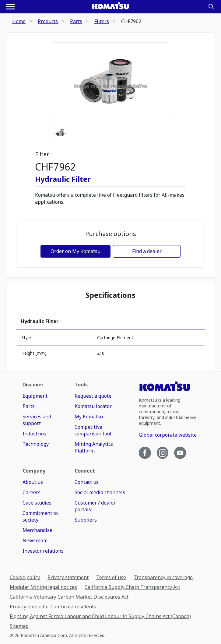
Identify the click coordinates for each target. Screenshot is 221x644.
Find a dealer (147, 251)
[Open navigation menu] (10, 7)
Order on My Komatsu (75, 251)
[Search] (211, 7)
